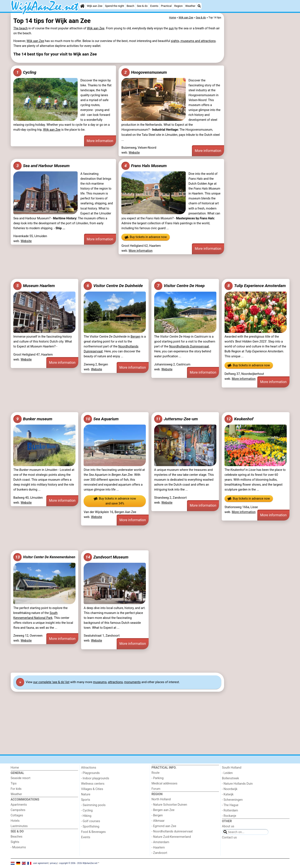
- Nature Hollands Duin (237, 784)
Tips (14, 783)
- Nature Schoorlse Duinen (169, 805)
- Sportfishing (90, 827)
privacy (54, 863)
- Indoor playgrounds (95, 778)
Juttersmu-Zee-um (176, 419)
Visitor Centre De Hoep (179, 286)
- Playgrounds (90, 773)
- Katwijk (228, 794)
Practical (166, 6)
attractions (115, 682)
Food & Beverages (93, 832)
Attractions (89, 768)
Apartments (19, 805)
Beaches (17, 837)
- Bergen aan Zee (163, 810)
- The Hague (230, 805)
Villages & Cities (92, 789)
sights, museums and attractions (193, 41)
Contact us (229, 837)
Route (156, 773)
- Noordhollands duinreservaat (172, 831)
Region (179, 6)
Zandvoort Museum (106, 557)
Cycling (25, 72)
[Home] (82, 6)
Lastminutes (19, 826)
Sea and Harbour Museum (41, 166)
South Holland (232, 768)
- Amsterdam (161, 842)
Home (15, 768)
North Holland (161, 799)
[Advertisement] (257, 111)
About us (228, 826)
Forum (156, 789)
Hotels (15, 821)
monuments (132, 682)
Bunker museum (33, 419)
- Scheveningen (232, 800)
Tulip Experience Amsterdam (255, 286)
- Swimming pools (93, 805)
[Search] (199, 6)
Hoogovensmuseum (144, 72)
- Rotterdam (230, 810)
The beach (20, 28)
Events (154, 6)
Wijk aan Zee (95, 6)
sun (171, 28)
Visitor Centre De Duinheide (113, 286)
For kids (16, 789)
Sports (86, 800)
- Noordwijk (230, 789)
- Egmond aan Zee (164, 826)
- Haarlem (158, 848)
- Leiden (227, 773)
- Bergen (157, 815)
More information (100, 141)
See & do (142, 6)
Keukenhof (239, 419)
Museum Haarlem (34, 286)
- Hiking (86, 816)
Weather (190, 6)
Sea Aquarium (101, 419)
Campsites (18, 810)
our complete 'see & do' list (51, 682)
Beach (130, 6)
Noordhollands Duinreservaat (189, 346)
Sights (15, 842)
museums (100, 682)
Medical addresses (165, 783)
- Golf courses (91, 821)
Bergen (135, 337)
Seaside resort (21, 778)
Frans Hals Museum (144, 166)
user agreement (41, 863)
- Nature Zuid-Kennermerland (171, 837)
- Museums (18, 847)
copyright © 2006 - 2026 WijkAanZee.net (78, 863)
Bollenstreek (230, 778)
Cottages (17, 815)
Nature (86, 794)
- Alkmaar (158, 821)
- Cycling (87, 810)
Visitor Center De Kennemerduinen (44, 557)
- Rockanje (229, 816)
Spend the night (115, 6)
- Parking (158, 778)
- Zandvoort (159, 853)
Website (134, 153)
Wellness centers (93, 784)
